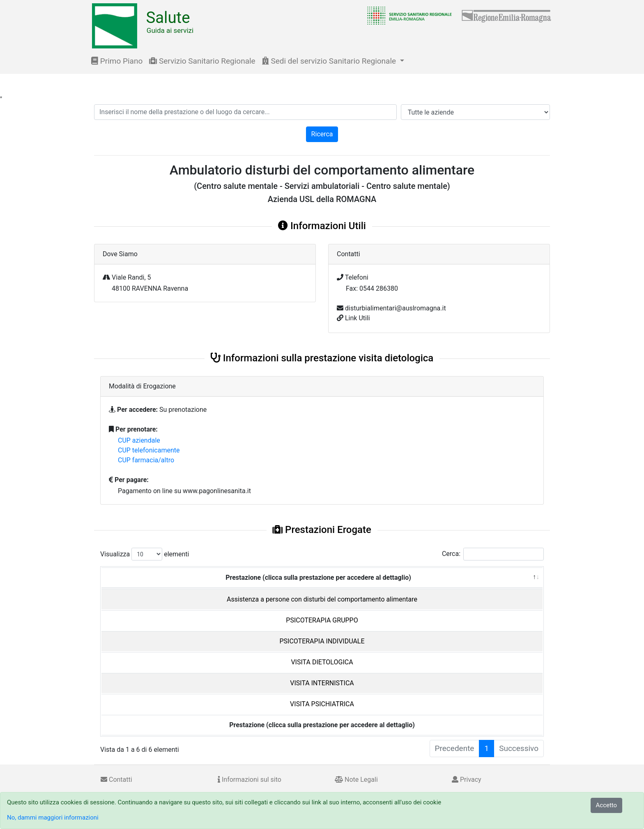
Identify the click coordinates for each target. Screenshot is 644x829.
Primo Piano (117, 61)
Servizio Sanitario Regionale (202, 61)
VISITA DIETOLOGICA (322, 662)
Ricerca (322, 134)
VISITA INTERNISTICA (322, 683)
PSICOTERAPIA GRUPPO (322, 620)
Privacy (467, 780)
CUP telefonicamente (149, 450)
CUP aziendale (139, 440)
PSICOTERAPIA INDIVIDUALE (322, 641)
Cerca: (493, 554)
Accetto (607, 805)
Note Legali (356, 780)
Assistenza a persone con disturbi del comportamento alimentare (322, 599)
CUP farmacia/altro (146, 460)
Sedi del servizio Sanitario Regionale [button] (330, 61)
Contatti (116, 780)
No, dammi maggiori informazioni (53, 818)
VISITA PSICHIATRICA (322, 704)
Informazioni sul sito (250, 780)
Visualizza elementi (145, 554)
